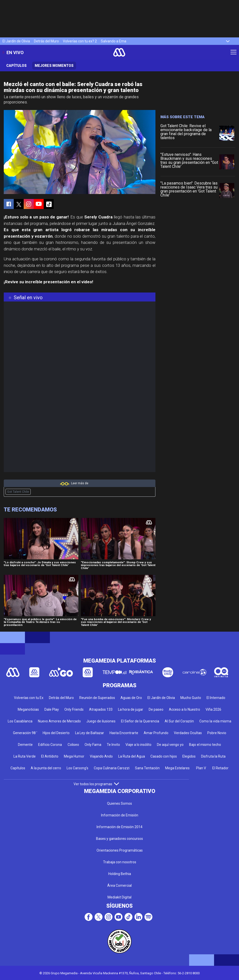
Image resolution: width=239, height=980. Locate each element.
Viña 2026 (213, 709)
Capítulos (16, 66)
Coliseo (73, 745)
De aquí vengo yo (170, 745)
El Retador (220, 768)
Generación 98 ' (25, 733)
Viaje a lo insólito (138, 745)
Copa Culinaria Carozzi (112, 768)
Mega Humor (74, 756)
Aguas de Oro (131, 698)
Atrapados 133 (101, 709)
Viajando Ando (101, 756)
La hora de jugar (131, 709)
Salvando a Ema (114, 41)
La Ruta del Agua (132, 756)
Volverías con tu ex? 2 (80, 41)
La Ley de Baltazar (90, 733)
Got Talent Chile (18, 492)
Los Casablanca (20, 721)
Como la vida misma (215, 721)
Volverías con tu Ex (29, 698)
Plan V (201, 768)
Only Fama (93, 745)
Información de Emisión (120, 815)
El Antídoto (50, 756)
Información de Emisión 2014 (119, 827)
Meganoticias (28, 709)
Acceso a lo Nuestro (184, 709)
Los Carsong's (77, 768)
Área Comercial (119, 885)
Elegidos (189, 756)
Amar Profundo (156, 733)
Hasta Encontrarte (124, 733)
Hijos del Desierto (56, 733)
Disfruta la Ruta (213, 756)
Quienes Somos (119, 803)
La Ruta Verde (25, 756)
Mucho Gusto (191, 698)
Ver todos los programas (96, 784)
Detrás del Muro (46, 41)
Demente (25, 745)
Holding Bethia (120, 874)
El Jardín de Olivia (16, 41)
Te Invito (113, 745)
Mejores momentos (54, 66)
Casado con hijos (164, 756)
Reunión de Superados (97, 698)
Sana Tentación (147, 768)
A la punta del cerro (46, 768)
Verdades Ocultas (188, 733)
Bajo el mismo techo (205, 745)
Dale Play (52, 709)
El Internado (216, 698)
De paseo (156, 709)
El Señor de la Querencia (140, 721)
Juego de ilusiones (101, 721)
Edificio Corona (50, 745)
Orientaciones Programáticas (120, 850)
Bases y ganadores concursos (119, 839)
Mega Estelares (177, 768)
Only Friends (74, 709)
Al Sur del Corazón (179, 721)
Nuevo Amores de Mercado (59, 721)
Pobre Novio (217, 733)
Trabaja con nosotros (120, 862)
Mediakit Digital (119, 897)
